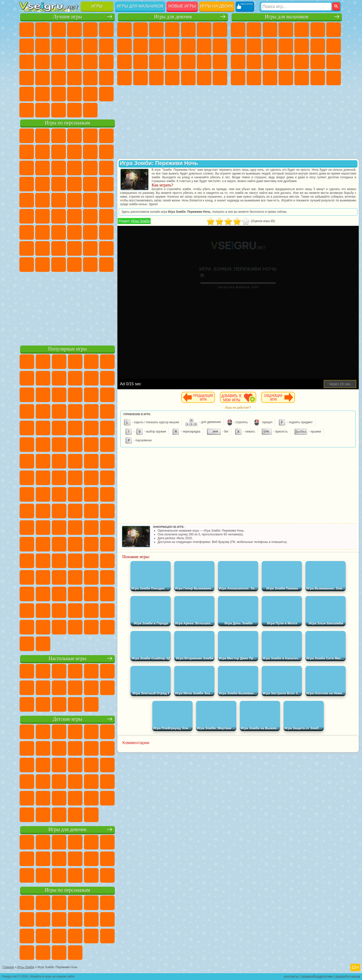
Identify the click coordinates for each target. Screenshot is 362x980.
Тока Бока (59, 248)
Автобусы (286, 78)
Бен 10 (254, 78)
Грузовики (302, 46)
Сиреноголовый (59, 216)
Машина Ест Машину (334, 62)
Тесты (188, 30)
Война (59, 110)
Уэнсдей (27, 265)
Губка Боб (42, 136)
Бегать (318, 78)
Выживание (302, 62)
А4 (27, 232)
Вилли (27, 136)
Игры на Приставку (90, 110)
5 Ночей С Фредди (106, 136)
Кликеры (59, 62)
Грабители (318, 62)
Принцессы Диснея (124, 78)
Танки (286, 30)
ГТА (238, 78)
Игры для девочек (173, 17)
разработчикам (348, 976)
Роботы (254, 62)
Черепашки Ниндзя (254, 46)
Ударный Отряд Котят (74, 184)
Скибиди (59, 265)
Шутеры (302, 78)
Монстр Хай (204, 30)
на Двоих (90, 30)
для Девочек (42, 30)
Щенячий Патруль (59, 136)
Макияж (220, 62)
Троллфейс (59, 152)
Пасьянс (74, 62)
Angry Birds (42, 168)
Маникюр (188, 62)
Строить (74, 110)
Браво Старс (90, 216)
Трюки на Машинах (90, 78)
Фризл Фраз (27, 200)
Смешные (90, 46)
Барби (172, 30)
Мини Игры (59, 78)
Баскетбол (106, 94)
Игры (97, 6)
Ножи (106, 62)
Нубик (106, 232)
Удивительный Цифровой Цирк (106, 265)
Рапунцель (156, 62)
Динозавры (27, 78)
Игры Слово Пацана (106, 248)
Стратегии (270, 30)
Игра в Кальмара (106, 216)
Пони (124, 30)
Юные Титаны (106, 200)
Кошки (172, 46)
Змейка (106, 78)
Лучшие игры (67, 17)
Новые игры (182, 6)
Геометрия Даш (59, 46)
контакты (291, 976)
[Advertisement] (67, 308)
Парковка (238, 30)
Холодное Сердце (156, 46)
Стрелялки (334, 78)
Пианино (204, 78)
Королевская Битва (318, 30)
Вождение (27, 110)
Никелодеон (59, 94)
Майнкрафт (334, 30)
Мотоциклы (270, 46)
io (106, 46)
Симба (90, 248)
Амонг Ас (74, 216)
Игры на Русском (90, 62)
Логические (42, 62)
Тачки (106, 168)
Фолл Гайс (42, 216)
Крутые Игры (74, 94)
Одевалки (188, 46)
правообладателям (317, 976)
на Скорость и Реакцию (74, 78)
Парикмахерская (204, 46)
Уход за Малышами (156, 78)
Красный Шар (42, 152)
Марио (90, 184)
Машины (238, 46)
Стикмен (286, 46)
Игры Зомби (140, 221)
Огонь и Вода (156, 30)
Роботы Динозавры (286, 62)
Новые (27, 30)
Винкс (220, 78)
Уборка (188, 78)
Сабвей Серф (27, 168)
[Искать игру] (296, 7)
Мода (141, 78)
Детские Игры (74, 30)
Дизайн (172, 78)
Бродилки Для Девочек (220, 30)
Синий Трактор (27, 216)
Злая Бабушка (90, 152)
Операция (204, 62)
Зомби (302, 30)
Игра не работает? (238, 408)
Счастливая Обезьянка (74, 200)
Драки (318, 46)
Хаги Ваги (74, 232)
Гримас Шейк (74, 265)
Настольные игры (68, 658)
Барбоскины (59, 184)
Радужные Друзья (42, 248)
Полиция (270, 62)
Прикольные (42, 78)
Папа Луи (124, 62)
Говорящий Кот (74, 136)
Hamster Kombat (90, 265)
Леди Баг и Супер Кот (74, 152)
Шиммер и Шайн (59, 200)
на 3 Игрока (42, 94)
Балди (42, 232)
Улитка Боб (27, 152)
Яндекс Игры (27, 46)
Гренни (59, 232)
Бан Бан (42, 265)
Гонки (334, 46)
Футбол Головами (42, 110)
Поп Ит (42, 46)
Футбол (254, 30)
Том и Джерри (90, 200)
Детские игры (67, 719)
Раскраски (124, 46)
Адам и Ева (42, 200)
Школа (90, 94)
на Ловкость (106, 30)
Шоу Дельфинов (74, 168)
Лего (106, 152)
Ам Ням (59, 168)
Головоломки (27, 94)
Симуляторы (59, 30)
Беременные (141, 62)
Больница (172, 62)
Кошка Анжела (141, 46)
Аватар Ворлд (74, 248)
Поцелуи (220, 46)
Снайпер (238, 62)
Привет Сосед (27, 248)
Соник (42, 184)
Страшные (27, 62)
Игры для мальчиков (140, 6)
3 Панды (90, 168)
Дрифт (270, 78)
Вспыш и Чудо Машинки (27, 184)
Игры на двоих (217, 6)
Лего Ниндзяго (90, 136)
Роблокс (90, 232)
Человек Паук (106, 184)
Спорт (74, 46)
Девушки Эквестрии (141, 30)
